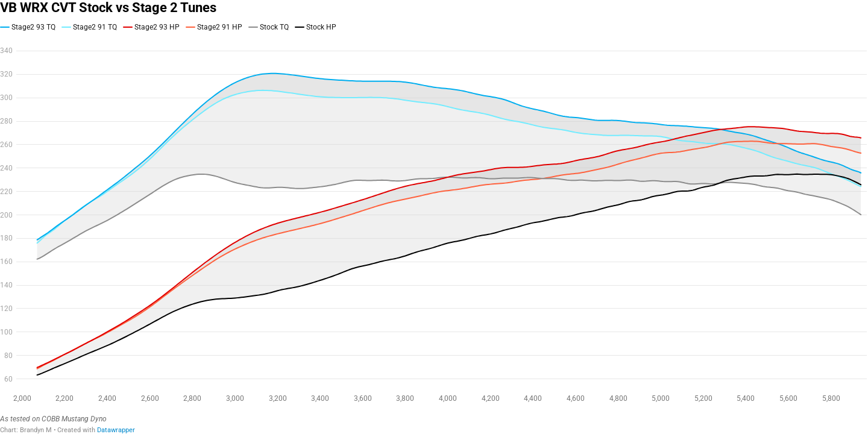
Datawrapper (116, 430)
